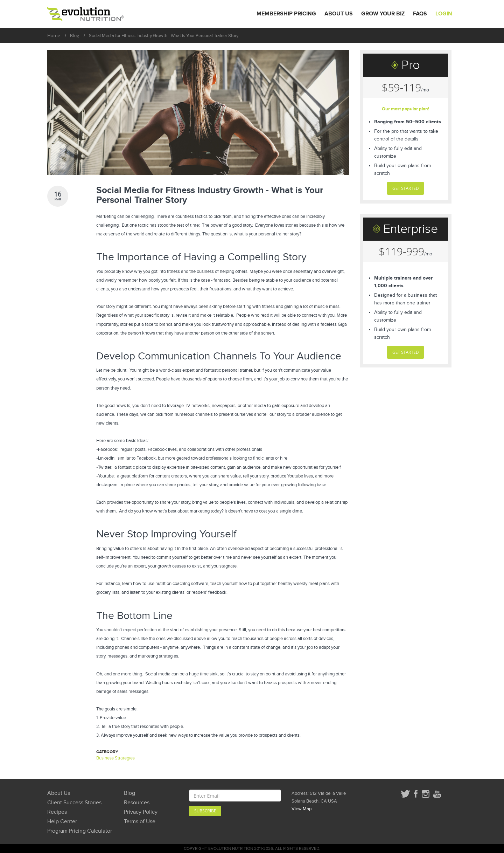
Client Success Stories (74, 803)
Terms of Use (140, 822)
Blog (75, 35)
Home (54, 35)
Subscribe (205, 811)
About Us (339, 14)
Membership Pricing (286, 14)
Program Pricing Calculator (80, 831)
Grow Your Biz (383, 14)
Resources (137, 803)
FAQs (420, 14)
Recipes (57, 812)
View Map (302, 809)
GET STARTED (405, 188)
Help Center (62, 822)
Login (444, 14)
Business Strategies (115, 758)
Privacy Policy (141, 812)
